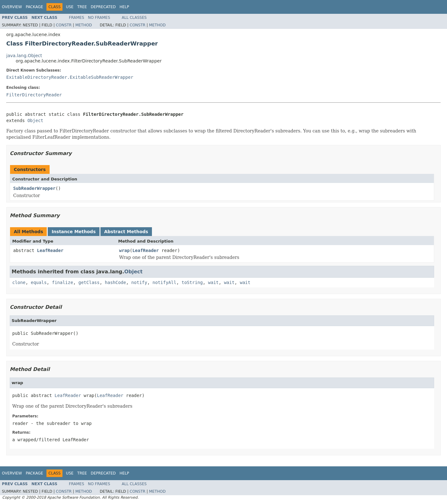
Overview (12, 7)
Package (34, 7)
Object (35, 121)
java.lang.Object (24, 56)
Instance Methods (73, 232)
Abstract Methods (126, 232)
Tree (82, 7)
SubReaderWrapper (34, 188)
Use (70, 7)
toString (192, 282)
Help (124, 7)
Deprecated (103, 7)
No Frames (99, 18)
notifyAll (164, 282)
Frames (77, 18)
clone (19, 282)
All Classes (134, 18)
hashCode (115, 282)
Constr (64, 25)
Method (84, 25)
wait (213, 282)
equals (39, 282)
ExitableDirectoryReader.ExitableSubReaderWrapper (70, 77)
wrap (125, 250)
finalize (62, 282)
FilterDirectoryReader (34, 95)
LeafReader (50, 250)
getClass (89, 282)
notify (139, 282)
